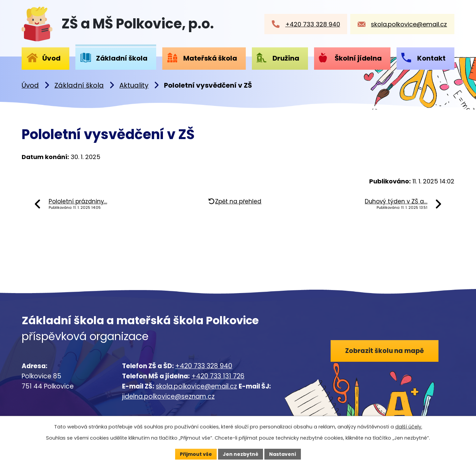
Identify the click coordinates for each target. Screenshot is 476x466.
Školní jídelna (358, 58)
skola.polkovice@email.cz (196, 386)
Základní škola (79, 85)
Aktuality (134, 85)
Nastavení (283, 454)
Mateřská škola (210, 58)
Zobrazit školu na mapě (385, 351)
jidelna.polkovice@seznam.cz (168, 396)
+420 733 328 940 (204, 366)
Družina (286, 58)
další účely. (409, 427)
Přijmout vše (196, 454)
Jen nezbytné (241, 454)
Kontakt (431, 58)
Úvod (30, 85)
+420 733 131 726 (218, 376)
